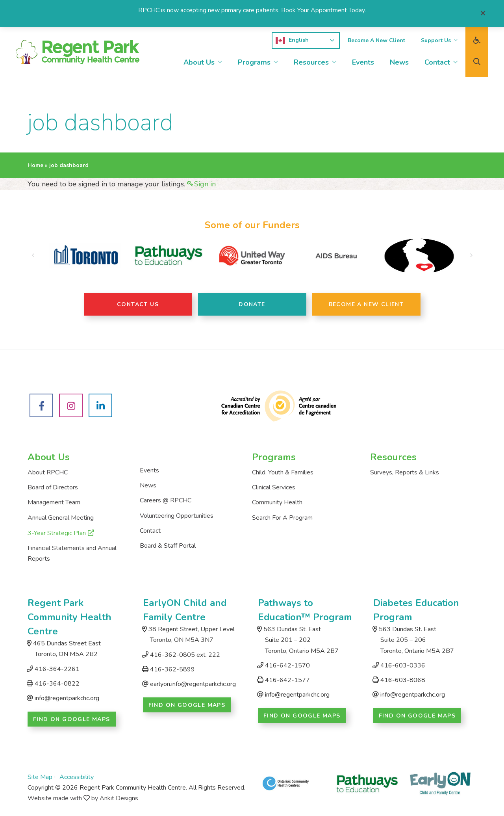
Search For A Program (282, 518)
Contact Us (138, 304)
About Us (199, 62)
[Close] (483, 13)
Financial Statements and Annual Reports (72, 553)
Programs (254, 62)
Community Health (277, 502)
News (399, 62)
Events (363, 62)
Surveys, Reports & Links (405, 472)
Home (35, 165)
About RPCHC (48, 472)
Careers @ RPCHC (166, 500)
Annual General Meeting (61, 518)
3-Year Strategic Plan (57, 533)
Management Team (54, 502)
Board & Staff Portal (168, 546)
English (292, 41)
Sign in (205, 184)
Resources (311, 62)
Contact (437, 62)
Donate (252, 304)
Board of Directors (53, 487)
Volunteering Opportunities (177, 516)
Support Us (436, 40)
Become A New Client (376, 40)
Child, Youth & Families (283, 472)
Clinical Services (274, 487)
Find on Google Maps (72, 719)
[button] (33, 256)
